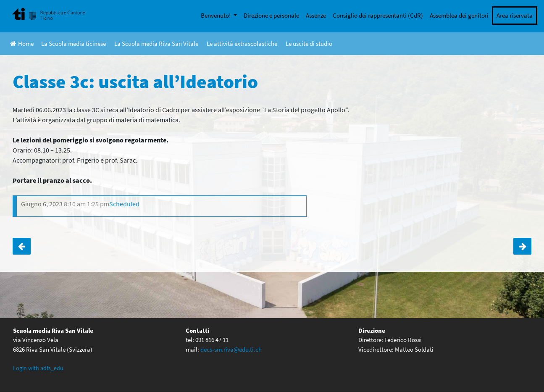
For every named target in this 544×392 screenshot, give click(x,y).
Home (22, 43)
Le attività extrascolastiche (242, 43)
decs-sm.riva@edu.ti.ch (231, 349)
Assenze (316, 15)
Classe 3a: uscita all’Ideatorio (522, 246)
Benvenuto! (216, 15)
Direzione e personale (271, 15)
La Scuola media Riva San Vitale (156, 43)
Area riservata (515, 15)
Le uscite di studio (309, 43)
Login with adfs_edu (38, 368)
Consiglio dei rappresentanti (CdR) (378, 15)
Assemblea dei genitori (459, 15)
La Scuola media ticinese (74, 43)
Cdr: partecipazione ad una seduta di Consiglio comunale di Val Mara (22, 246)
